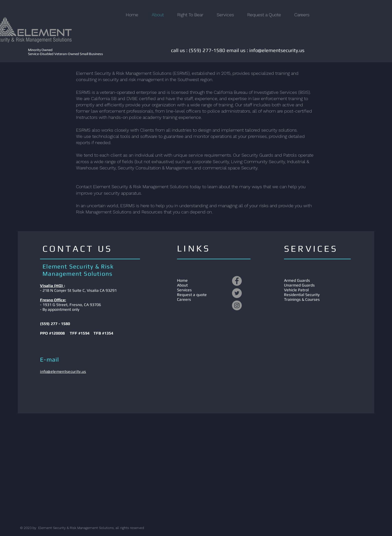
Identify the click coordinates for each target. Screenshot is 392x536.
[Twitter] (237, 293)
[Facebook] (237, 281)
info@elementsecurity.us (277, 50)
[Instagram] (237, 305)
